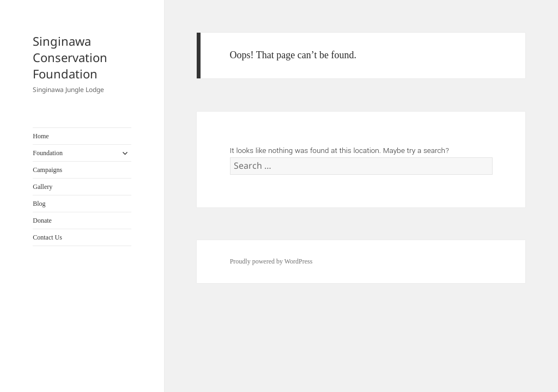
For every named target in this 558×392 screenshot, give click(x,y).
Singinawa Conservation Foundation (70, 57)
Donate (42, 220)
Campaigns (47, 170)
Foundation (48, 153)
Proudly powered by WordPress (271, 261)
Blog (39, 204)
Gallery (43, 187)
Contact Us (47, 237)
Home (41, 136)
